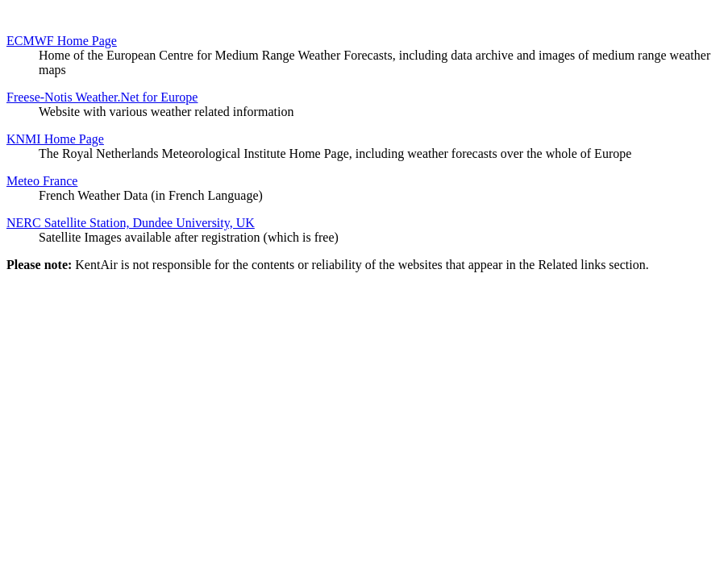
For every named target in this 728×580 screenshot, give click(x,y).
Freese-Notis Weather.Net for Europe (102, 97)
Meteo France (42, 181)
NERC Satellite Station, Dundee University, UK (131, 223)
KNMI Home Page (55, 139)
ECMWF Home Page (62, 41)
